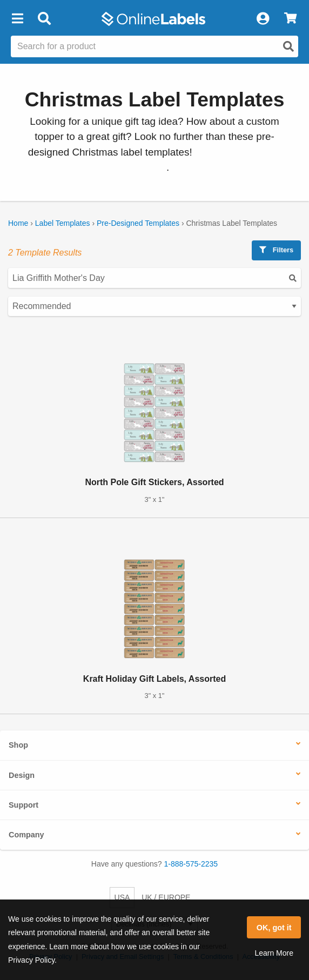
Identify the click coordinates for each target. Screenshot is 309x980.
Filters (276, 250)
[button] (17, 19)
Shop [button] (18, 745)
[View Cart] (290, 19)
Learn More (274, 953)
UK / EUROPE (166, 897)
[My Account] (263, 19)
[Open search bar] (44, 19)
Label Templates (63, 223)
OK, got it (274, 928)
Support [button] (23, 805)
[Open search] (288, 46)
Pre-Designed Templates (138, 223)
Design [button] (22, 775)
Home (18, 223)
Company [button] (26, 835)
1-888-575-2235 (191, 864)
